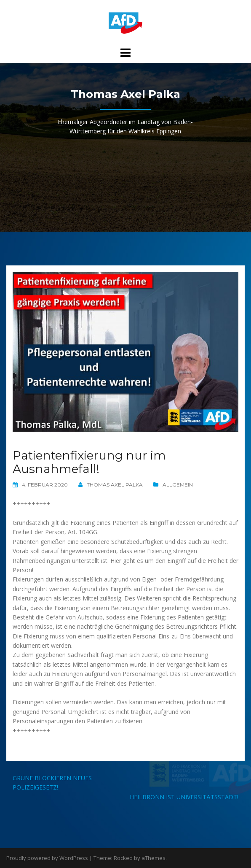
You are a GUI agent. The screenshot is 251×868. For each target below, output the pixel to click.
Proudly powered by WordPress (47, 858)
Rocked (123, 858)
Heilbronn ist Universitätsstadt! (184, 797)
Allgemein (178, 485)
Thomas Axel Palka (115, 485)
